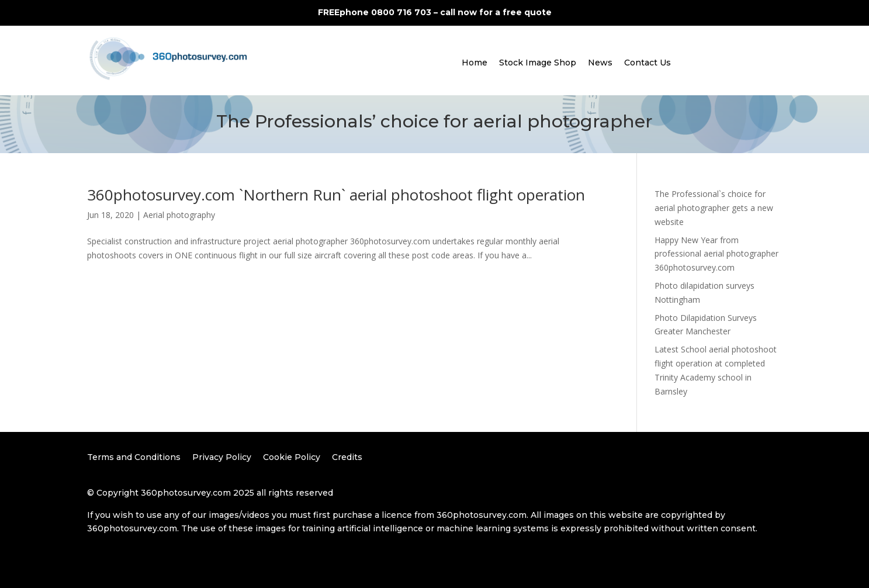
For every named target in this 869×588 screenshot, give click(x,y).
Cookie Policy (292, 457)
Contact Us (648, 63)
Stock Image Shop (538, 63)
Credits (347, 457)
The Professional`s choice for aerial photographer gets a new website (714, 208)
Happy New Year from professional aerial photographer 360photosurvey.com (716, 254)
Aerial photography (179, 215)
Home (475, 63)
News (600, 63)
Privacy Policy (222, 457)
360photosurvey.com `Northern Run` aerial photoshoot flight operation (336, 195)
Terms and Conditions (134, 457)
